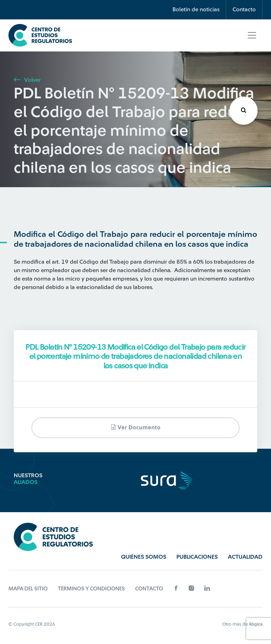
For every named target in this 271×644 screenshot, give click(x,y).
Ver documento (136, 427)
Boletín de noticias (196, 10)
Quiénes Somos (144, 557)
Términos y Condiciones (91, 589)
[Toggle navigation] (252, 35)
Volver (27, 80)
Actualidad (245, 557)
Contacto (244, 10)
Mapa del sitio (28, 589)
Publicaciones (197, 557)
